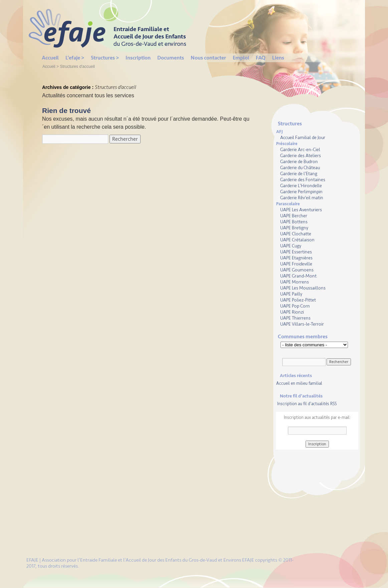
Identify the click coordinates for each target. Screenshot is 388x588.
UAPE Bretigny (294, 228)
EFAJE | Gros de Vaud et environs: (112, 27)
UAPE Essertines (296, 252)
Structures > (105, 58)
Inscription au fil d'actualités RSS (307, 404)
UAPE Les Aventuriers (301, 210)
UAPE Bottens (294, 222)
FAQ (261, 58)
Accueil (50, 58)
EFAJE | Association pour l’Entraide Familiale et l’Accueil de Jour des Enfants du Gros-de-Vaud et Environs (134, 560)
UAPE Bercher (294, 216)
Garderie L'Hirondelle (301, 186)
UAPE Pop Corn (295, 306)
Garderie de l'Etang (299, 174)
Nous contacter (208, 58)
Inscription (138, 58)
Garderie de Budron (299, 162)
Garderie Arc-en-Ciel (300, 150)
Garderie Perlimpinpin (301, 192)
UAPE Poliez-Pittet (298, 300)
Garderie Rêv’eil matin (302, 198)
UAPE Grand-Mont (298, 276)
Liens (278, 58)
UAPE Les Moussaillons (303, 288)
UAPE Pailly (291, 294)
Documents (171, 58)
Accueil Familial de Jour (303, 138)
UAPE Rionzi (292, 312)
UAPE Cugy (291, 246)
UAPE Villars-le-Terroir (302, 324)
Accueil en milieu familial (299, 383)
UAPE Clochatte (296, 234)
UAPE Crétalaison (297, 240)
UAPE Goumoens (297, 270)
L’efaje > (75, 58)
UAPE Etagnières (296, 258)
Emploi (241, 58)
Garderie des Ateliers (301, 156)
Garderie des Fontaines (303, 180)
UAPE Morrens (295, 282)
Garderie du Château (300, 168)
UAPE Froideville (296, 264)
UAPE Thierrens (295, 318)
